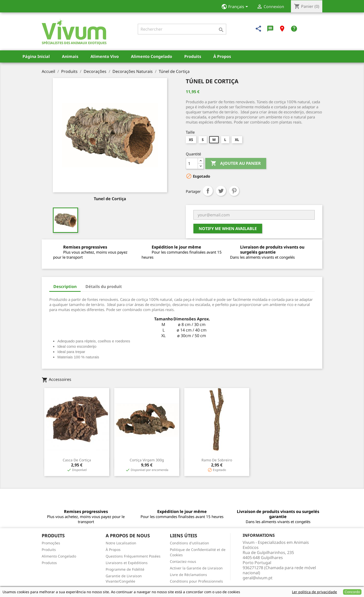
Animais (70, 56)
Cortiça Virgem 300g (147, 460)
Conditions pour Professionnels (196, 581)
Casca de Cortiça (77, 460)
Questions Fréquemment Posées (133, 556)
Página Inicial (36, 56)
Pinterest (234, 191)
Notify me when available (228, 229)
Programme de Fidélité (125, 569)
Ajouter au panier (236, 163)
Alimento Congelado (152, 56)
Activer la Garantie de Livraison (196, 568)
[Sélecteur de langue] (236, 7)
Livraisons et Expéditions (127, 563)
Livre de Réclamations (188, 575)
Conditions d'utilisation (189, 543)
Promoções (51, 543)
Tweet (221, 191)
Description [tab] (65, 286)
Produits (193, 56)
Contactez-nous (183, 561)
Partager (208, 191)
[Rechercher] (182, 29)
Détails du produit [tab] (104, 286)
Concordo (352, 592)
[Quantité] (192, 163)
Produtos (49, 563)
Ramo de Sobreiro (217, 460)
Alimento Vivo (105, 56)
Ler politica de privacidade (314, 592)
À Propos (222, 56)
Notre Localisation (121, 543)
